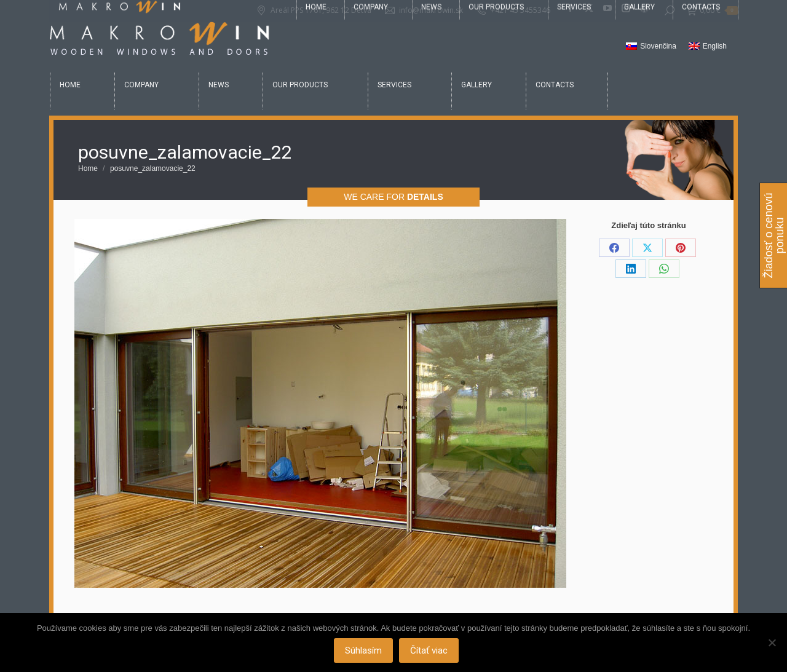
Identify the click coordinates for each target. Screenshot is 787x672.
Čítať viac (429, 650)
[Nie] (772, 642)
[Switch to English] (708, 47)
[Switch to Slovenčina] (651, 47)
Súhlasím (364, 650)
